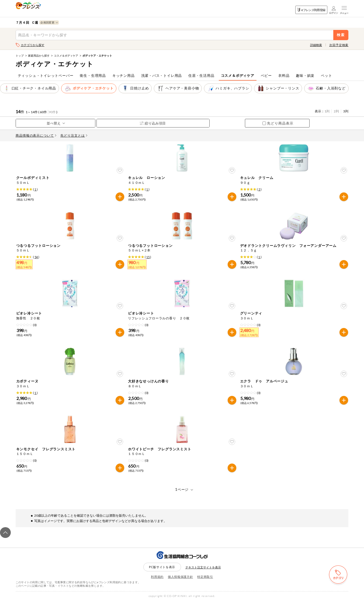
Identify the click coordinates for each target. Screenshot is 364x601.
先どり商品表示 (278, 123)
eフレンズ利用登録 (311, 10)
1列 (327, 111)
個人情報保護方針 (180, 577)
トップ (20, 56)
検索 (341, 35)
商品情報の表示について (36, 135)
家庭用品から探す (39, 56)
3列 (346, 111)
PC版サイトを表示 (162, 567)
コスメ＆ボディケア (66, 56)
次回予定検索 (339, 45)
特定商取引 (205, 577)
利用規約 (157, 577)
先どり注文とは (74, 135)
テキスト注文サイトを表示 (203, 567)
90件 (52, 112)
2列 (336, 111)
